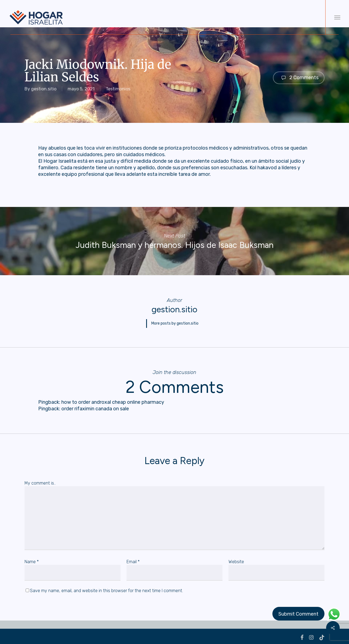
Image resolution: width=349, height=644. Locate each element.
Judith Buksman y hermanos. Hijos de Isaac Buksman (174, 241)
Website (236, 560)
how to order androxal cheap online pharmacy (113, 400)
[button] (337, 17)
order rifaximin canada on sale (95, 406)
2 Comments (299, 78)
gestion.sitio (44, 89)
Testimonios (118, 89)
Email (133, 560)
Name (32, 560)
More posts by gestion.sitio (175, 322)
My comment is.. (40, 481)
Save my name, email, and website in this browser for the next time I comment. (106, 588)
